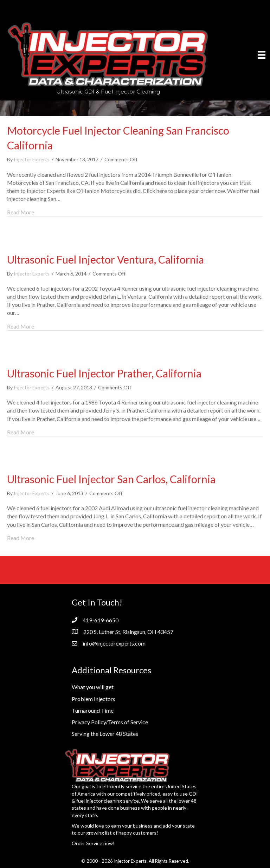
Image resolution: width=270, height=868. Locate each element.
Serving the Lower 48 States (105, 734)
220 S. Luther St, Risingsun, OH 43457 (128, 632)
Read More (21, 212)
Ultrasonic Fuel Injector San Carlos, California (111, 479)
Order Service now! (93, 843)
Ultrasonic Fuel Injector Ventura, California (105, 259)
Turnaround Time (93, 710)
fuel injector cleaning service (108, 801)
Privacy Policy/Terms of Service (110, 722)
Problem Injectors (94, 699)
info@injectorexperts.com (114, 643)
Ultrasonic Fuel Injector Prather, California (104, 373)
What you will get (93, 687)
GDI (193, 794)
